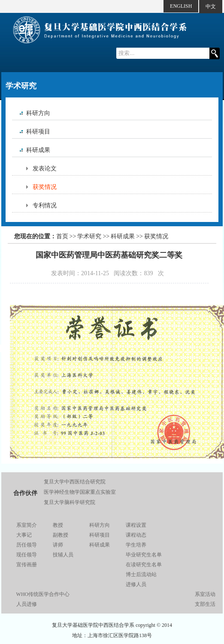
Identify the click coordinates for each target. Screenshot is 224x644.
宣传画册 (27, 565)
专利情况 (45, 205)
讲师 (58, 545)
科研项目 (38, 132)
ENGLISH (181, 6)
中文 (211, 6)
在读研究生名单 (144, 565)
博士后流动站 (141, 574)
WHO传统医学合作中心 (43, 594)
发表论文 (45, 169)
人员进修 (27, 604)
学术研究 (89, 236)
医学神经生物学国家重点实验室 (80, 492)
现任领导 (27, 555)
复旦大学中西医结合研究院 (75, 482)
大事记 (24, 535)
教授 (58, 525)
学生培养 (136, 545)
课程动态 (136, 535)
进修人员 (136, 584)
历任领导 (27, 545)
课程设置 (136, 525)
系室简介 (27, 525)
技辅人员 (63, 555)
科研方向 (38, 113)
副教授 (61, 535)
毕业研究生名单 (144, 555)
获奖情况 (45, 187)
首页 (62, 236)
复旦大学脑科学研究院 (70, 502)
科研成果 (38, 150)
